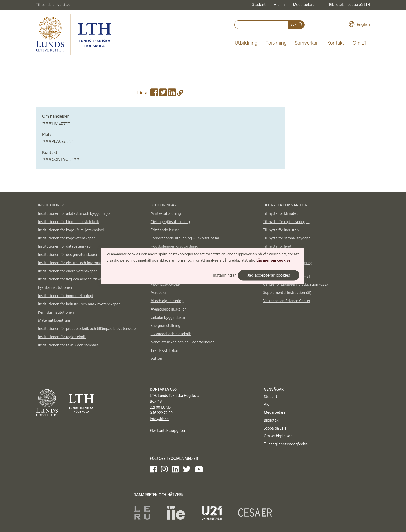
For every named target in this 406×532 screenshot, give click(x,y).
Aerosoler (159, 293)
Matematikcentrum (54, 321)
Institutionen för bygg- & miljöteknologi (71, 230)
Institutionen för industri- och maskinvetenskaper (79, 304)
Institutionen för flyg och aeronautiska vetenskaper (80, 279)
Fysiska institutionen (55, 288)
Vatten (156, 359)
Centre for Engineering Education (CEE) (295, 285)
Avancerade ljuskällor (168, 309)
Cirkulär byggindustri (168, 318)
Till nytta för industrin (281, 230)
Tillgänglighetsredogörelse (286, 444)
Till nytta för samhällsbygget (287, 238)
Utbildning (246, 43)
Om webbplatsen (278, 436)
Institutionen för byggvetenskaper (66, 238)
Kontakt (336, 43)
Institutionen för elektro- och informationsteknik (78, 263)
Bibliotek (336, 5)
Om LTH (361, 43)
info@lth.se (159, 419)
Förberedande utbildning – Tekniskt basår (185, 238)
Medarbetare (304, 5)
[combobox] (261, 25)
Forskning (276, 43)
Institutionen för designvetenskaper (68, 255)
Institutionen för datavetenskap (64, 247)
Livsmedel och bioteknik (171, 334)
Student (259, 5)
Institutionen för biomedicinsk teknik (68, 222)
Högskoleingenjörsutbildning (175, 247)
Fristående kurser (165, 230)
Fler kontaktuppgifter (168, 431)
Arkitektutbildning (166, 214)
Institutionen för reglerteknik (62, 337)
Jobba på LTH (359, 5)
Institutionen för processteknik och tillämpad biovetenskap (87, 329)
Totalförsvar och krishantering (288, 263)
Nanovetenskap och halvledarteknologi (183, 342)
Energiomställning (166, 326)
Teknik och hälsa (164, 351)
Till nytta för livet (277, 247)
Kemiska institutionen (56, 313)
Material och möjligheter (283, 255)
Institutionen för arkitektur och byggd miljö (74, 214)
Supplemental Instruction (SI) (287, 293)
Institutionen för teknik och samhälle (68, 345)
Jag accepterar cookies (269, 275)
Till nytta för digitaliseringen (286, 222)
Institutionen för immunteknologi (66, 296)
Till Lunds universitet (53, 5)
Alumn (279, 5)
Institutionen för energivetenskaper (67, 271)
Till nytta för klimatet (280, 214)
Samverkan (307, 43)
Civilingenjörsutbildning (170, 222)
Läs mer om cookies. (274, 261)
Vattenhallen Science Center (287, 301)
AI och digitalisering (167, 301)
